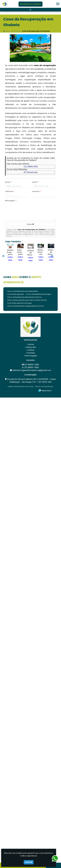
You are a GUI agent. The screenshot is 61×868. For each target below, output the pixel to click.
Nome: (8, 182)
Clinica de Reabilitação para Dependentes (23, 291)
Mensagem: (11, 201)
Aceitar (29, 862)
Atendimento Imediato (30, 4)
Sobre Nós (31, 347)
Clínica (31, 350)
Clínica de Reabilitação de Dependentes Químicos (26, 306)
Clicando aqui (31, 172)
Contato (31, 353)
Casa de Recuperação (15, 294)
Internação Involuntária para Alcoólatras (23, 253)
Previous (3, 256)
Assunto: (37, 191)
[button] (58, 4)
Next (52, 256)
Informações (31, 356)
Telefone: (10, 191)
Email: (35, 182)
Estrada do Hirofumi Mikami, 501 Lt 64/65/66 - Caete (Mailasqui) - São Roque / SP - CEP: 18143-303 (31, 381)
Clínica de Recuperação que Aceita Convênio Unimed (27, 300)
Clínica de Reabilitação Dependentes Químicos (24, 297)
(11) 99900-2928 (31, 167)
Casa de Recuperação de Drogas (19, 303)
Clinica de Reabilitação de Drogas (39, 294)
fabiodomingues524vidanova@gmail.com (32, 370)
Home (31, 344)
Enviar (30, 224)
